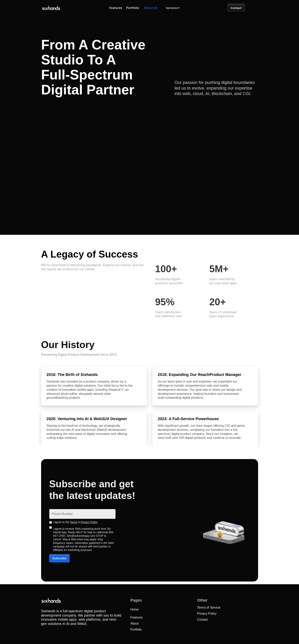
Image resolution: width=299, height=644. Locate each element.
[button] (173, 8)
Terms (74, 522)
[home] (51, 8)
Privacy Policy (89, 522)
